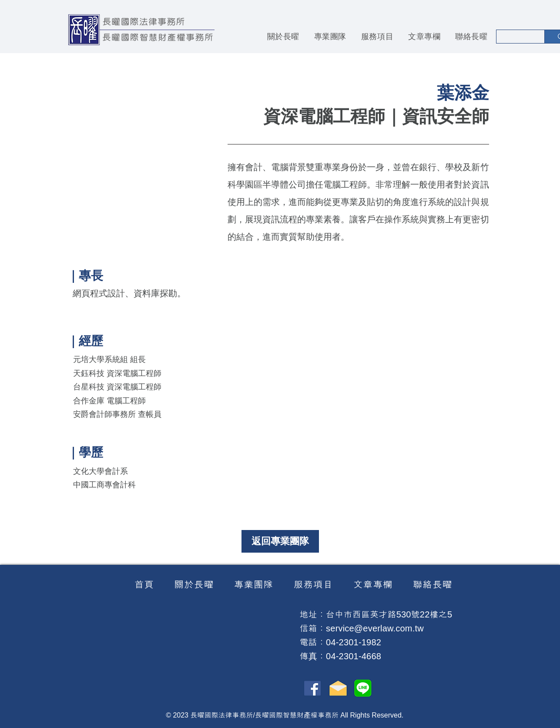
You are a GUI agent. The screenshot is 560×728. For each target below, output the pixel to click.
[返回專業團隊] (280, 541)
